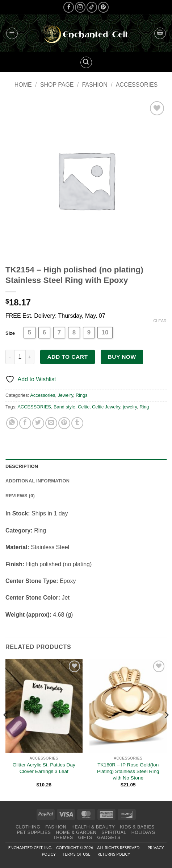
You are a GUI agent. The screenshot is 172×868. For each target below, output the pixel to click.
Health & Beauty (93, 827)
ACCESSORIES (34, 407)
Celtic (84, 407)
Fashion (95, 85)
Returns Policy (114, 854)
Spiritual (114, 832)
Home (23, 85)
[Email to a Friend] (51, 423)
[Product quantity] (20, 357)
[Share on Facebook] (25, 423)
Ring (144, 407)
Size (10, 333)
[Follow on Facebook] (69, 7)
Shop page (57, 85)
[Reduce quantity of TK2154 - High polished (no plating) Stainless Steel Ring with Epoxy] (10, 357)
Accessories (137, 85)
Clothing (28, 827)
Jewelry (65, 395)
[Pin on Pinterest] (64, 423)
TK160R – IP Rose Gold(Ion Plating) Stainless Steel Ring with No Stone (128, 771)
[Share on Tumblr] (77, 423)
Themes (63, 838)
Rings (82, 395)
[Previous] (6, 729)
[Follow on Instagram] (80, 7)
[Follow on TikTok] (92, 7)
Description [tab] (22, 466)
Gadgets (109, 838)
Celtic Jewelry (106, 407)
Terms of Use (77, 854)
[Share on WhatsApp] (12, 423)
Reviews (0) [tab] (20, 496)
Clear (160, 321)
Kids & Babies (137, 827)
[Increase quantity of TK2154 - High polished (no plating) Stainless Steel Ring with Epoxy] (30, 357)
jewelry (130, 407)
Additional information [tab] (37, 481)
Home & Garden (76, 832)
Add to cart (68, 357)
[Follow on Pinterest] (103, 7)
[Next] (166, 729)
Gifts (85, 838)
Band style (64, 407)
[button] (12, 33)
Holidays (143, 832)
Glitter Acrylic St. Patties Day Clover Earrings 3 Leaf (44, 768)
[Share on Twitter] (38, 423)
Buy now (122, 357)
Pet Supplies (34, 832)
